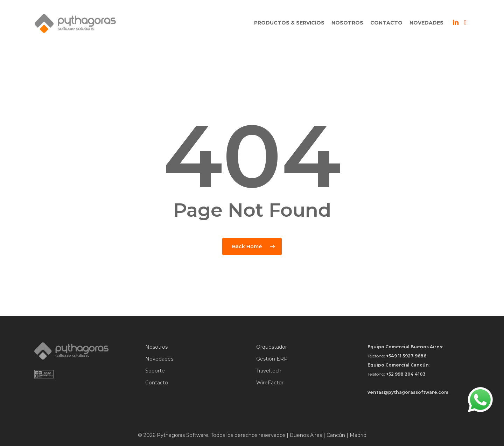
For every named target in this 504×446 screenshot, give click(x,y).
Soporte (155, 371)
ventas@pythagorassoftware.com (408, 392)
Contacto (157, 383)
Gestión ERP (272, 359)
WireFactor (270, 383)
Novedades (159, 359)
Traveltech (269, 371)
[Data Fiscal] (44, 377)
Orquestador (272, 347)
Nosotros (156, 347)
